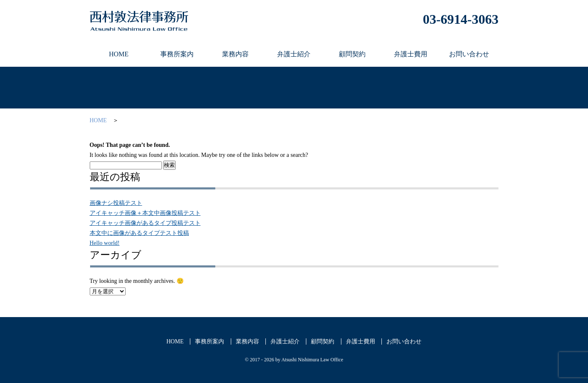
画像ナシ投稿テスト (116, 203)
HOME (98, 120)
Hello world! (105, 243)
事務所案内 (209, 341)
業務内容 (247, 341)
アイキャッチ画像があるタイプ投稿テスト (145, 223)
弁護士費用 (361, 341)
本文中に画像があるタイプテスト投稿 (139, 233)
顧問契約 (323, 341)
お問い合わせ (404, 341)
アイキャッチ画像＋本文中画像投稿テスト (145, 213)
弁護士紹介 (285, 341)
